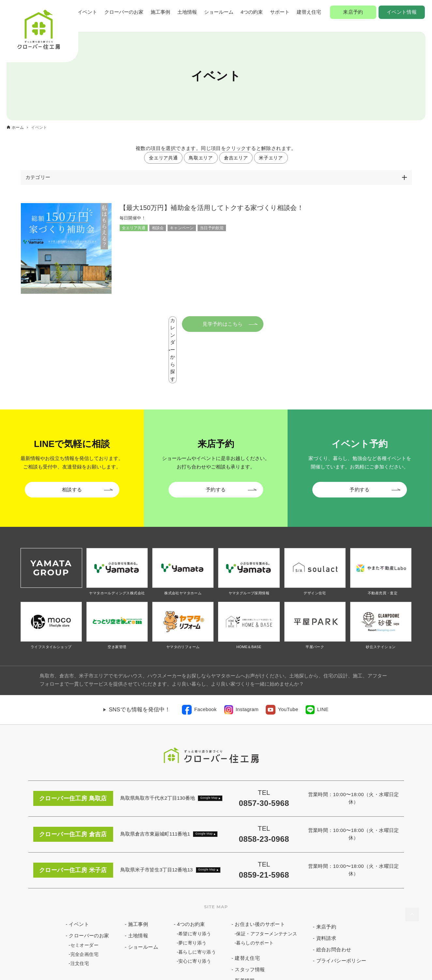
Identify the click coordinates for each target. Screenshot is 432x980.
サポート (280, 12)
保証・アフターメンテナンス (267, 882)
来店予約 (353, 12)
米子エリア (271, 158)
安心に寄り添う (195, 910)
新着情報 (245, 929)
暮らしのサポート (255, 891)
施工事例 (160, 12)
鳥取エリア (201, 158)
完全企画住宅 (84, 903)
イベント (87, 12)
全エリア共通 (163, 158)
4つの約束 (252, 12)
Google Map (209, 747)
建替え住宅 (309, 12)
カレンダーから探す (173, 324)
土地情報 (187, 12)
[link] (199, 658)
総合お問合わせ (334, 898)
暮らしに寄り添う (197, 900)
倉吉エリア (236, 158)
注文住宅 (80, 912)
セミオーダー (84, 894)
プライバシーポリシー (341, 909)
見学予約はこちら (266, 324)
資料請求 (326, 887)
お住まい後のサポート (260, 873)
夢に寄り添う (192, 891)
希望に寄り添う (195, 882)
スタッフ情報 (250, 918)
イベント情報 (402, 12)
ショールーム (219, 12)
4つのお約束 (191, 873)
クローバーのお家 (124, 12)
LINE (323, 658)
